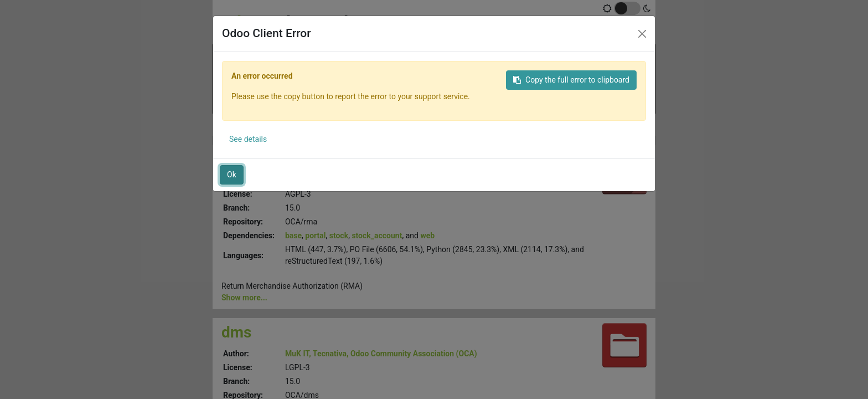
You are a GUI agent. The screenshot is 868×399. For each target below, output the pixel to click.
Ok (232, 175)
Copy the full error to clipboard (571, 80)
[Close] (642, 34)
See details (248, 139)
